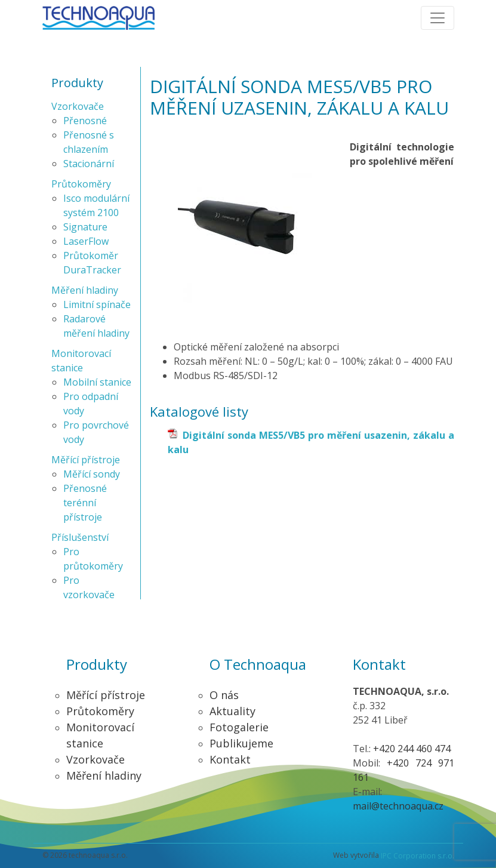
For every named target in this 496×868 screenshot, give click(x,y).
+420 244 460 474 (412, 749)
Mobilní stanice (97, 382)
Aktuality (232, 711)
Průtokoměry (81, 184)
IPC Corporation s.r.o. (418, 856)
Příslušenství (80, 537)
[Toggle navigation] (438, 18)
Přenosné (85, 121)
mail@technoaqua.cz (398, 806)
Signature (85, 227)
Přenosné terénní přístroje (85, 503)
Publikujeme (241, 743)
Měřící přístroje (86, 460)
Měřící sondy (92, 474)
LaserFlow (86, 241)
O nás (224, 695)
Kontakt (230, 759)
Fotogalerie (239, 727)
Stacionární (89, 164)
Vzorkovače (78, 106)
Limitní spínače (97, 304)
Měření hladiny (85, 290)
